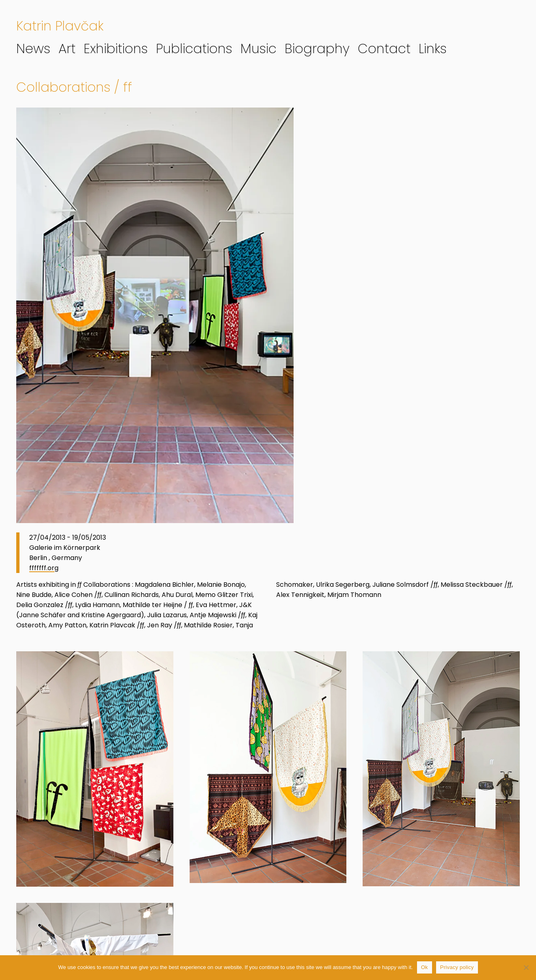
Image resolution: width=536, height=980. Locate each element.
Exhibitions (116, 48)
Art (67, 48)
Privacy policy (457, 967)
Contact (384, 48)
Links (433, 48)
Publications (194, 48)
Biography (317, 48)
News (33, 48)
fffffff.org (44, 568)
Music (258, 48)
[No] (526, 967)
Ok (425, 967)
